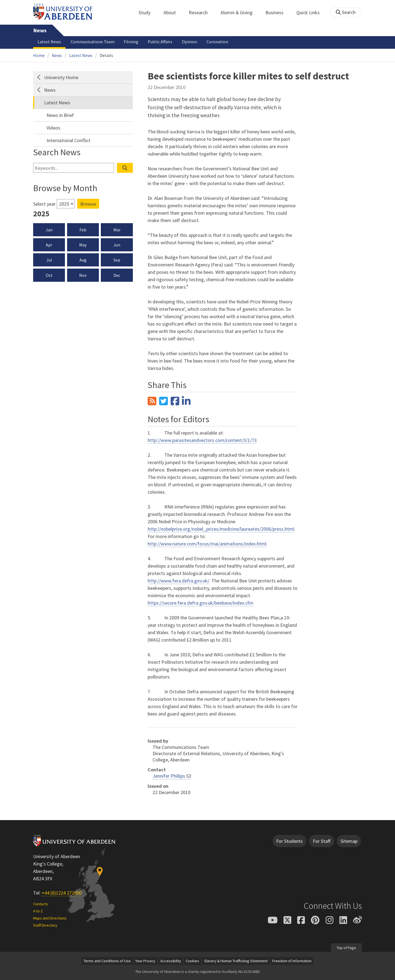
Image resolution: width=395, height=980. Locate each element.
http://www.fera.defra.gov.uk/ (178, 581)
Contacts (41, 904)
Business (277, 12)
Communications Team (93, 42)
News (40, 30)
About (173, 12)
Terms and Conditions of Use (107, 961)
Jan (49, 230)
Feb (83, 230)
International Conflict (68, 140)
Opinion (190, 42)
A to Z (38, 911)
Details (106, 55)
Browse (88, 204)
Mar (117, 230)
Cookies (192, 961)
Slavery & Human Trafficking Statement (236, 961)
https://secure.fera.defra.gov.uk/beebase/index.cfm (201, 603)
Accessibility (171, 961)
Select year (44, 204)
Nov (83, 275)
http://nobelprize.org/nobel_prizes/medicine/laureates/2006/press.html (221, 529)
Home (39, 55)
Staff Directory (45, 925)
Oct (49, 275)
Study (148, 12)
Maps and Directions (50, 918)
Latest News (49, 42)
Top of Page (346, 947)
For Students (289, 841)
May (83, 245)
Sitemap (349, 841)
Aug (83, 260)
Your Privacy (145, 961)
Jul (49, 260)
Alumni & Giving (240, 12)
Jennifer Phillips (169, 776)
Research (201, 12)
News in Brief (60, 115)
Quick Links (311, 12)
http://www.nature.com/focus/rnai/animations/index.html (207, 544)
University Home (61, 77)
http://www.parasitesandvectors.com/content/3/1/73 (202, 440)
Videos (53, 128)
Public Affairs (160, 42)
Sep (117, 260)
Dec (117, 275)
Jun (117, 245)
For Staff (322, 841)
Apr (49, 245)
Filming (131, 42)
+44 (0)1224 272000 (62, 893)
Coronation (217, 42)
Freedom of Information (292, 961)
